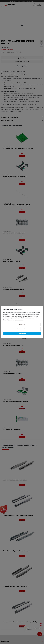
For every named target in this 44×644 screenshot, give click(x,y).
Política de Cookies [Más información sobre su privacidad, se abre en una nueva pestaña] (19, 320)
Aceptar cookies (22, 334)
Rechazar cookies (22, 329)
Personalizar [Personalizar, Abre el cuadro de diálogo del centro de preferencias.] (22, 324)
